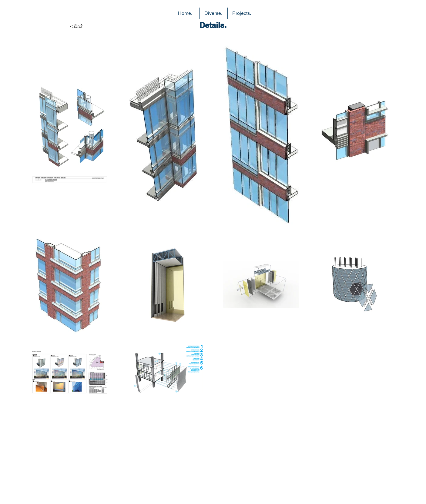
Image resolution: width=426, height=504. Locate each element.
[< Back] (76, 26)
